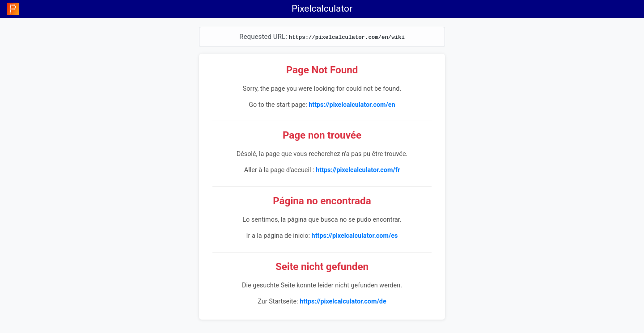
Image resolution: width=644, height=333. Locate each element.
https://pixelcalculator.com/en (352, 105)
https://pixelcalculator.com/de (343, 301)
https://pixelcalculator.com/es (355, 236)
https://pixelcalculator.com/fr (358, 170)
